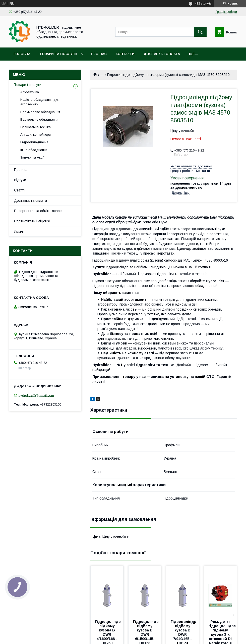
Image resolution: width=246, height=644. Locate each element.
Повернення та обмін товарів (38, 211)
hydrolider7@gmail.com (36, 395)
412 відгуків (203, 4)
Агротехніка (30, 92)
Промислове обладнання (40, 112)
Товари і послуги (28, 85)
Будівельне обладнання (39, 119)
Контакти (125, 54)
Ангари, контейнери (36, 135)
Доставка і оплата (162, 54)
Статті (19, 190)
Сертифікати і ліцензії (32, 221)
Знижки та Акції (32, 157)
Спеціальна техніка (36, 127)
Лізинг (19, 231)
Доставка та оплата (30, 201)
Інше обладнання (34, 150)
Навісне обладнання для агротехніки (40, 102)
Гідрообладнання (34, 142)
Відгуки (20, 180)
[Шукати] (200, 32)
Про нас (99, 54)
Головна (22, 54)
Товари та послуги (58, 54)
